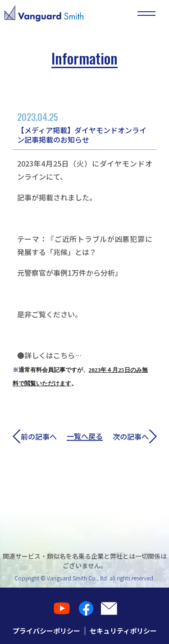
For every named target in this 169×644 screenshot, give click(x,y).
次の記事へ (135, 436)
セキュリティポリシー (123, 631)
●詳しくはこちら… (49, 355)
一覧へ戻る (85, 436)
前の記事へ (35, 436)
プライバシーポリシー (46, 631)
